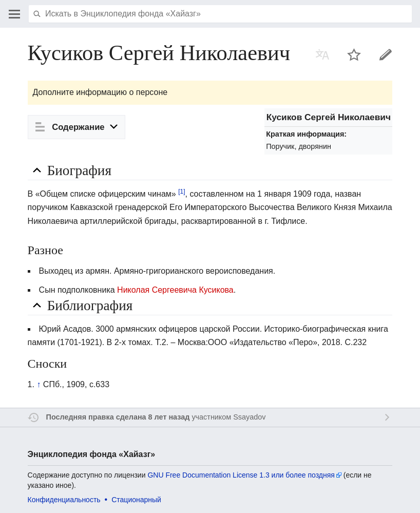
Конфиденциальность (64, 500)
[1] (182, 192)
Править (386, 54)
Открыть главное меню (14, 14)
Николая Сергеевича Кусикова (175, 290)
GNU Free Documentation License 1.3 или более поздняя (241, 475)
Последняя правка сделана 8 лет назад (118, 417)
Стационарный (136, 500)
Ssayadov (249, 417)
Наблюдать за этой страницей (354, 54)
